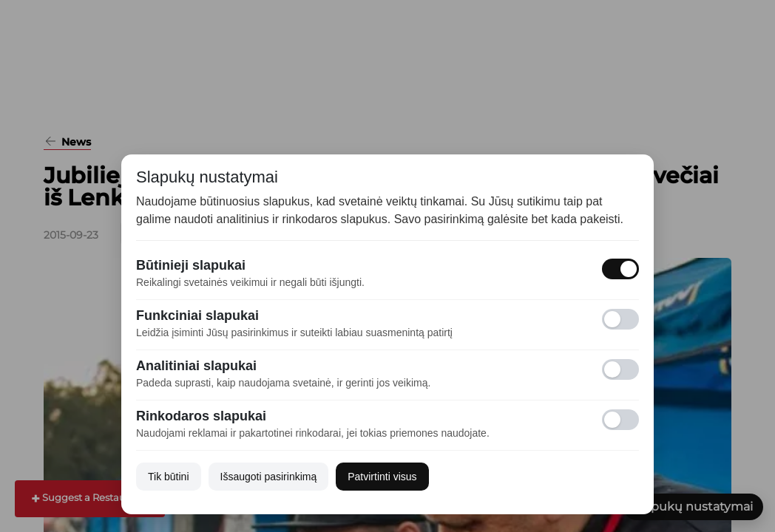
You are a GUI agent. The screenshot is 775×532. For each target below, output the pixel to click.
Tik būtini (169, 477)
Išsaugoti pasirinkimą (269, 477)
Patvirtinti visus (382, 477)
